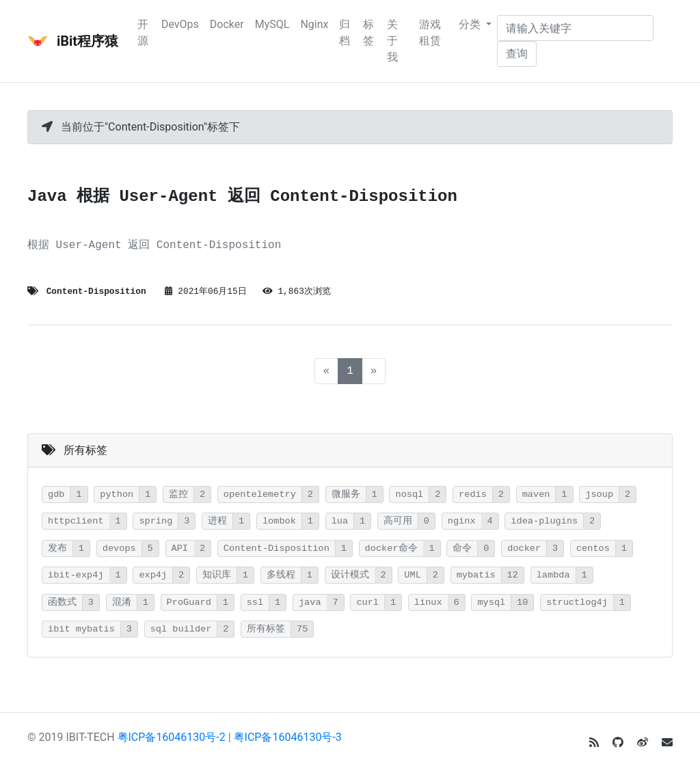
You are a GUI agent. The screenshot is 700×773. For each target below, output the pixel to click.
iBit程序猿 (73, 41)
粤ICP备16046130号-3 (288, 737)
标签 (368, 32)
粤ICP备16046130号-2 (172, 737)
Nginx (314, 24)
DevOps (180, 24)
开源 (143, 32)
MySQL (272, 24)
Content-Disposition (96, 291)
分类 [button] (471, 24)
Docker (227, 24)
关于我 (392, 41)
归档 (345, 32)
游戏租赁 (430, 32)
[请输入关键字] (575, 28)
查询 (517, 54)
